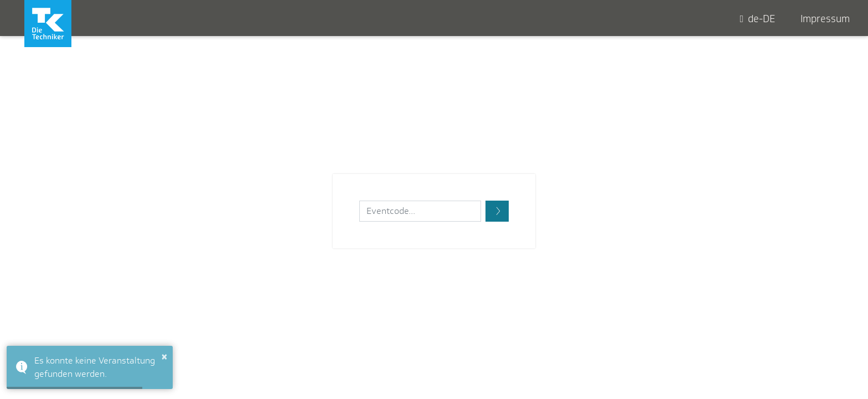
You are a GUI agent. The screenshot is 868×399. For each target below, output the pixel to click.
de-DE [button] (757, 19)
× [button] (164, 356)
